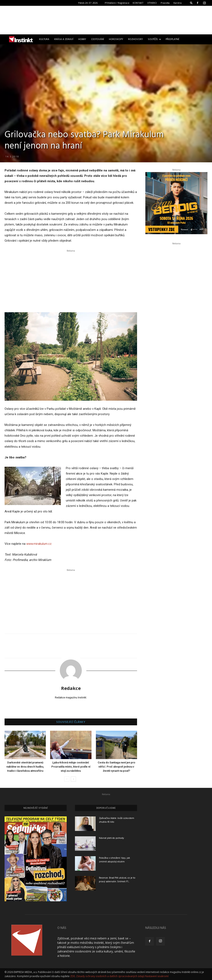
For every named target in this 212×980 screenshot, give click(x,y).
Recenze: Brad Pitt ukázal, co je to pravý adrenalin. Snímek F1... (117, 880)
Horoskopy (116, 39)
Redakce (71, 688)
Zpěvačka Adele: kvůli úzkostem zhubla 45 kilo (117, 820)
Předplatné (172, 39)
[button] (191, 3)
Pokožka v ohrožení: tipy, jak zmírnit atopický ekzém (114, 860)
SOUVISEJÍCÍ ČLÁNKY (71, 722)
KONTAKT (138, 3)
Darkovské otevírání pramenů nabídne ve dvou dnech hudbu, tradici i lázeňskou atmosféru (25, 767)
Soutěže (154, 39)
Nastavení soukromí (157, 976)
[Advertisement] (106, 20)
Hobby (82, 39)
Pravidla (165, 3)
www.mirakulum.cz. (39, 544)
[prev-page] (67, 779)
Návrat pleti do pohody (111, 838)
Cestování (98, 39)
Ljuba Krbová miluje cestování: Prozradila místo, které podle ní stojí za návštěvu (71, 767)
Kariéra (178, 3)
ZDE (73, 976)
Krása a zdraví (64, 39)
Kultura (44, 39)
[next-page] (73, 779)
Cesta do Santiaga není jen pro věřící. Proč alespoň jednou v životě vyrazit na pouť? (116, 767)
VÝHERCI (152, 3)
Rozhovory (136, 39)
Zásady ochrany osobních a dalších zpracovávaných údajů (110, 976)
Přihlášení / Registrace (117, 3)
